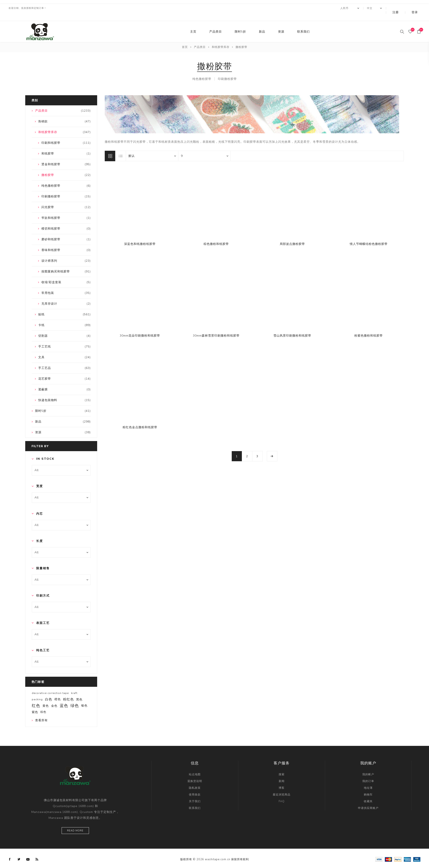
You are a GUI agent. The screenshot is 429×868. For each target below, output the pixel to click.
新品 (262, 23)
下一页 (272, 448)
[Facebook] (10, 851)
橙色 (58, 691)
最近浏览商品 (282, 786)
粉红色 (68, 691)
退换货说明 (195, 773)
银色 (84, 697)
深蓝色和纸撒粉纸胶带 (140, 236)
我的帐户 (368, 766)
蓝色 (64, 697)
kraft (74, 685)
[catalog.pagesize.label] (204, 148)
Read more (75, 822)
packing (37, 691)
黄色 (46, 697)
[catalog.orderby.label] (152, 148)
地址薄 (368, 779)
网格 (110, 148)
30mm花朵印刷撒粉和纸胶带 (140, 327)
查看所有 (41, 712)
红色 (36, 697)
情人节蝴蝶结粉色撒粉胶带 (369, 236)
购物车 (368, 786)
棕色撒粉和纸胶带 (216, 236)
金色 (54, 697)
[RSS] (37, 851)
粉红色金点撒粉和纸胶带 (140, 419)
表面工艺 (43, 615)
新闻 (282, 773)
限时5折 (240, 23)
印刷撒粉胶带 (227, 71)
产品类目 (216, 23)
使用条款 (195, 786)
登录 (418, 8)
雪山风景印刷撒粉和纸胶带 (292, 327)
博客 (282, 779)
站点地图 (195, 766)
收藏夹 (368, 793)
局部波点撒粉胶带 (292, 236)
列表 (121, 148)
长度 (40, 533)
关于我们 (195, 793)
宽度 (40, 478)
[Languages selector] (386, 8)
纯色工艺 (43, 642)
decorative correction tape (50, 685)
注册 (404, 8)
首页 (185, 39)
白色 (49, 691)
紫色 (35, 704)
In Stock (45, 450)
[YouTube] (28, 851)
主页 (193, 23)
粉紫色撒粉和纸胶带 (369, 327)
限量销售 (43, 560)
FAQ (282, 793)
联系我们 (303, 23)
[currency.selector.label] (361, 8)
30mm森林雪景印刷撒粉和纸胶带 (216, 327)
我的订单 (368, 773)
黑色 (79, 691)
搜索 (282, 766)
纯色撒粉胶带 (202, 71)
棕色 (43, 704)
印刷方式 (43, 587)
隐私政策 (195, 779)
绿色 (75, 697)
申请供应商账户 (368, 800)
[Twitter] (19, 851)
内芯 (40, 505)
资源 (281, 23)
